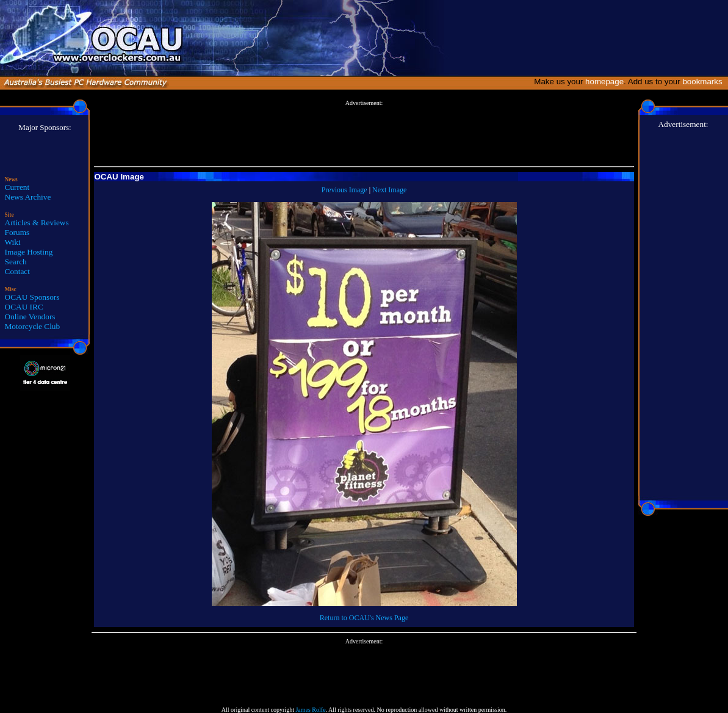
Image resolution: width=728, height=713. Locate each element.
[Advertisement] (364, 134)
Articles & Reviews (37, 223)
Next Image (389, 190)
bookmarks (705, 81)
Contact (17, 271)
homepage (604, 81)
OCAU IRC (24, 307)
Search (16, 262)
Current (17, 187)
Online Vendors (30, 317)
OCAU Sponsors (32, 297)
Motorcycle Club (33, 326)
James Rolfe (310, 710)
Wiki (13, 242)
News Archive (28, 197)
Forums (17, 232)
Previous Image (344, 190)
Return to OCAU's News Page (364, 618)
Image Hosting (29, 252)
